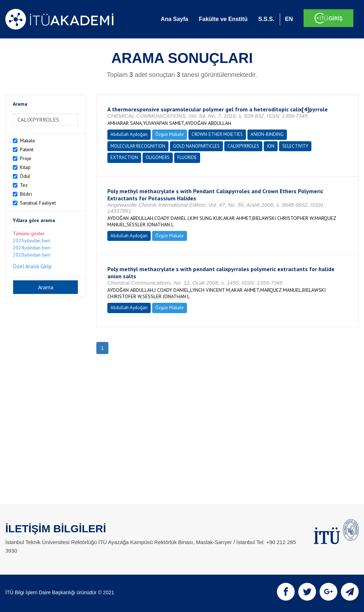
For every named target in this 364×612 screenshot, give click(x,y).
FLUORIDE (187, 157)
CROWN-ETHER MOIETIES (217, 134)
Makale (28, 141)
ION (271, 146)
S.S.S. (266, 19)
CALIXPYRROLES (243, 146)
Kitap (25, 167)
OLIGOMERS (158, 157)
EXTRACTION (124, 157)
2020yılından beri (32, 255)
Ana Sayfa (174, 19)
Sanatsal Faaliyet (38, 203)
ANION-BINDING (267, 134)
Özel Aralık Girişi (32, 266)
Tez (24, 185)
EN (289, 19)
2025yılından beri (32, 241)
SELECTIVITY (295, 146)
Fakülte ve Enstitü (223, 19)
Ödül (25, 176)
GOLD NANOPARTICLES (196, 146)
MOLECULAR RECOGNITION (138, 146)
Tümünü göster (29, 233)
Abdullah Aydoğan (129, 134)
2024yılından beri (32, 248)
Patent (27, 149)
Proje (26, 158)
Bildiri (26, 194)
